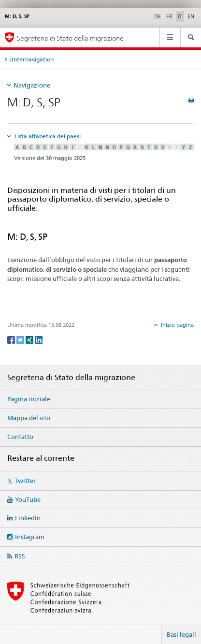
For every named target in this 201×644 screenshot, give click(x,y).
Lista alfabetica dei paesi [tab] (47, 136)
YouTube (28, 499)
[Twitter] (21, 339)
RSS (20, 556)
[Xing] (30, 339)
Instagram (30, 537)
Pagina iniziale (29, 399)
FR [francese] (169, 16)
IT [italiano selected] (180, 16)
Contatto (20, 437)
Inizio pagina (177, 325)
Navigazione (32, 85)
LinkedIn (28, 518)
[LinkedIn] (39, 339)
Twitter (25, 481)
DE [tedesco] (158, 16)
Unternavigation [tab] (31, 59)
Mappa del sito (29, 418)
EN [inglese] (191, 16)
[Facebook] (12, 339)
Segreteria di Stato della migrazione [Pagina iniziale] (70, 38)
